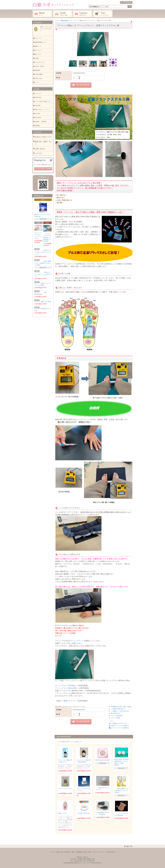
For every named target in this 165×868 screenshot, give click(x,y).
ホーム (42, 14)
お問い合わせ (83, 14)
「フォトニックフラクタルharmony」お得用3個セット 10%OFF (47, 237)
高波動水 (37, 126)
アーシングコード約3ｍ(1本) (66, 688)
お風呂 (37, 58)
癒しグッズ (39, 54)
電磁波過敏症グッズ (41, 42)
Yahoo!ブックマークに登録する (120, 726)
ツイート (111, 721)
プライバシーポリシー (99, 852)
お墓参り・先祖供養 (41, 122)
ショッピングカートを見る (43, 169)
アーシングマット (77, 641)
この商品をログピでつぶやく (119, 723)
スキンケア (38, 38)
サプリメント (39, 50)
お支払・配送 (63, 14)
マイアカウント (126, 2)
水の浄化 (37, 114)
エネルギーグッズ (40, 62)
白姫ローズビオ (63, 813)
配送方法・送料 (70, 852)
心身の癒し (38, 105)
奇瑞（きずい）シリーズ (42, 110)
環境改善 (37, 70)
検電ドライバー (69, 701)
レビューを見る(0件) (117, 716)
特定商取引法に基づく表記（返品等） (122, 707)
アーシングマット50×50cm (65, 686)
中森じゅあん (39, 78)
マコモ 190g (46, 301)
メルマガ (38, 153)
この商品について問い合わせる (120, 711)
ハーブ (37, 82)
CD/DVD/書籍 (39, 74)
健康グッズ (38, 46)
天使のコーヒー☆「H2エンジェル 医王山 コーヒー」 (43, 274)
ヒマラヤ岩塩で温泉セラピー (43, 101)
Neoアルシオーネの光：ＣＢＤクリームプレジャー (43, 252)
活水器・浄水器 (39, 66)
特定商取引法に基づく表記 (83, 852)
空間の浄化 (38, 97)
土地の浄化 (38, 118)
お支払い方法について (43, 137)
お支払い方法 (60, 852)
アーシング (38, 93)
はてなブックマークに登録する (120, 728)
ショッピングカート (103, 14)
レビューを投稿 (115, 718)
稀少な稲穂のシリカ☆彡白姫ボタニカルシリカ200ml (121, 790)
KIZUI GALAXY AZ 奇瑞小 (103, 760)
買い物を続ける (115, 713)
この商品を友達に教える (118, 709)
